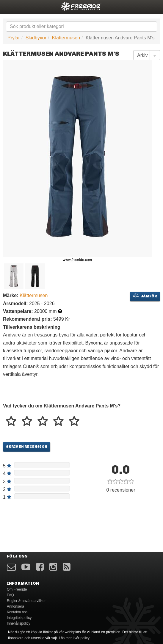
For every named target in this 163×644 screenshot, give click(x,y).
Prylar (14, 38)
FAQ (10, 595)
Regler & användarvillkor (26, 601)
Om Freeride (17, 589)
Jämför (145, 296)
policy (85, 638)
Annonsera (15, 606)
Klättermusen (66, 38)
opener (8, 6)
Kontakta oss (17, 612)
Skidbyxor (36, 38)
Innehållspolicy (19, 623)
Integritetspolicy (19, 618)
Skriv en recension (27, 447)
